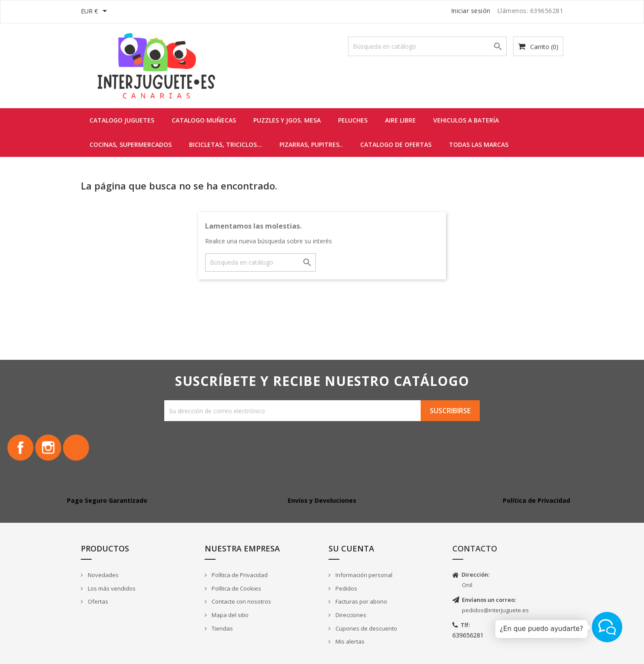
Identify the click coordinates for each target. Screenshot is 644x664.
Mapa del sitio (229, 615)
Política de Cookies (236, 588)
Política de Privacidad (239, 575)
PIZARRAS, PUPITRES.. (311, 144)
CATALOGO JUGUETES (122, 120)
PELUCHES (353, 120)
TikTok (76, 448)
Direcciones (350, 615)
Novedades (103, 575)
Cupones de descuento (366, 628)
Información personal (363, 575)
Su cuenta (351, 548)
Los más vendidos (111, 588)
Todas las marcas (479, 144)
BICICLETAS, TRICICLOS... (226, 144)
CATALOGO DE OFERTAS (396, 144)
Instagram (48, 448)
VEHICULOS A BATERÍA (466, 120)
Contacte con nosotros (241, 601)
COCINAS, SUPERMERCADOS (131, 144)
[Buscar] (427, 46)
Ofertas (97, 601)
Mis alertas (349, 641)
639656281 (468, 635)
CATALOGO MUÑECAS (204, 120)
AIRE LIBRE (400, 120)
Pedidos (346, 588)
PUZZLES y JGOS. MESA (287, 120)
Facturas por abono (361, 601)
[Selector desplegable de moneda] (95, 12)
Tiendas (222, 628)
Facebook (20, 448)
